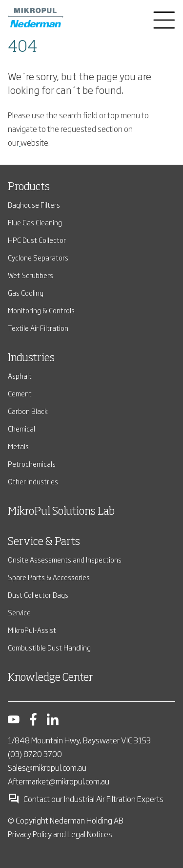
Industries (31, 358)
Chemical (21, 428)
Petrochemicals (32, 464)
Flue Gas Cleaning (35, 222)
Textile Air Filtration (38, 328)
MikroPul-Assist (32, 630)
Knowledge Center (51, 678)
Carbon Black (28, 411)
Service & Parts (44, 542)
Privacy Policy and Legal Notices (60, 834)
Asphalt (20, 376)
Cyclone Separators (38, 257)
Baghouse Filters (34, 205)
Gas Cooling (26, 293)
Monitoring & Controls (41, 310)
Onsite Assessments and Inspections (65, 559)
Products (29, 187)
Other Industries (33, 481)
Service (19, 612)
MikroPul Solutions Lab (61, 512)
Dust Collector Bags (38, 595)
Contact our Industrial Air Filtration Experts (86, 799)
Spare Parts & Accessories (49, 577)
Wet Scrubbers (30, 275)
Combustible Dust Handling (49, 647)
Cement (20, 393)
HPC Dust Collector (37, 240)
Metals (18, 446)
